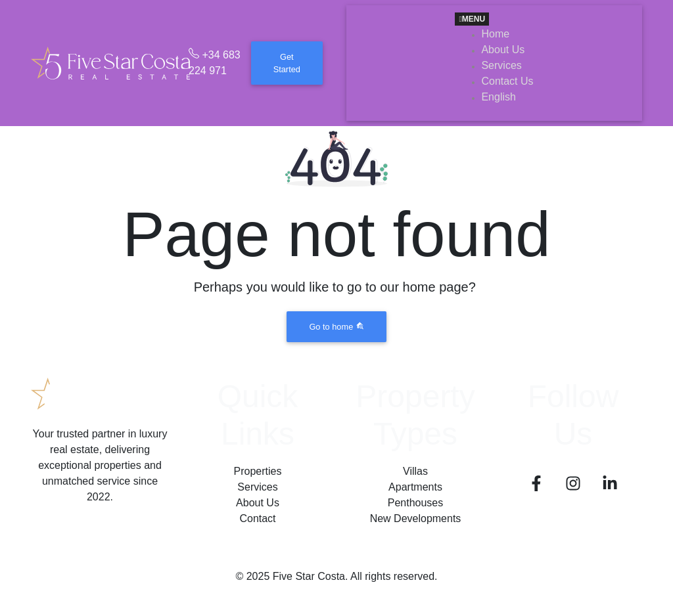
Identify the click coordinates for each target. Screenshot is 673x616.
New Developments (416, 518)
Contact (257, 518)
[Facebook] (536, 486)
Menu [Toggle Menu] (472, 19)
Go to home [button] (336, 326)
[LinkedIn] (610, 486)
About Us (258, 503)
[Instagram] (573, 486)
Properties (258, 471)
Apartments (415, 487)
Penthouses (416, 503)
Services (257, 487)
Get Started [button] (287, 63)
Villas (415, 471)
